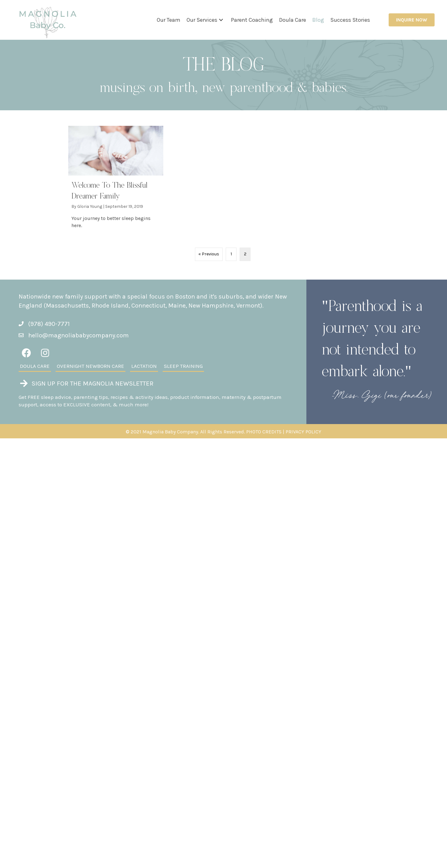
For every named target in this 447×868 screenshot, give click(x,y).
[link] (169, 20)
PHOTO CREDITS (264, 432)
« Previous (209, 254)
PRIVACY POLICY (303, 432)
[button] (221, 20)
